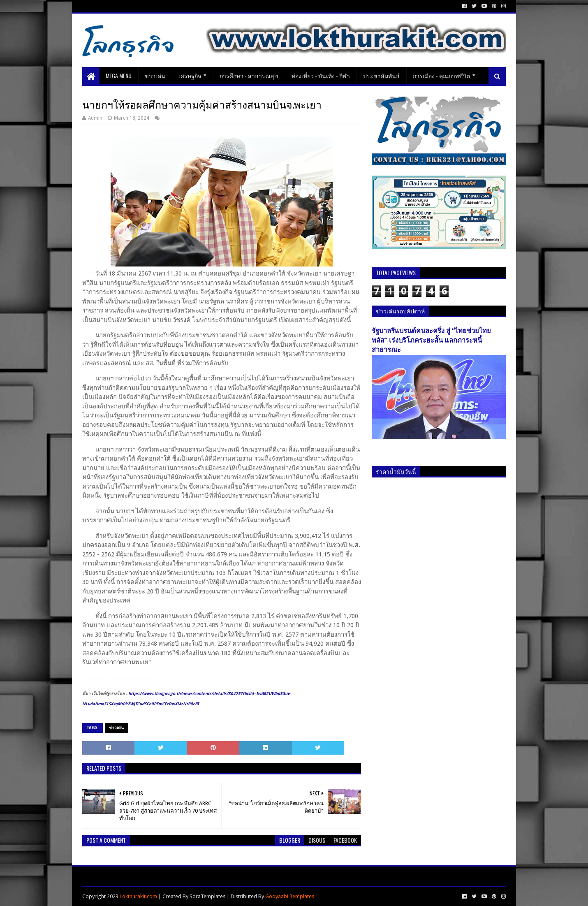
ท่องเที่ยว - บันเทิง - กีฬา (321, 75)
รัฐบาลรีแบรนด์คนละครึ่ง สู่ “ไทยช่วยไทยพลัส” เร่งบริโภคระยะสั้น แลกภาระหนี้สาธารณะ (431, 340)
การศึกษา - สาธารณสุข (249, 75)
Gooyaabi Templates (290, 896)
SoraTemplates (207, 896)
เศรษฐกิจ (190, 75)
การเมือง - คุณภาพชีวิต (441, 75)
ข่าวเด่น (155, 75)
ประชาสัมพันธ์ (381, 75)
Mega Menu (119, 75)
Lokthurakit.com (138, 896)
